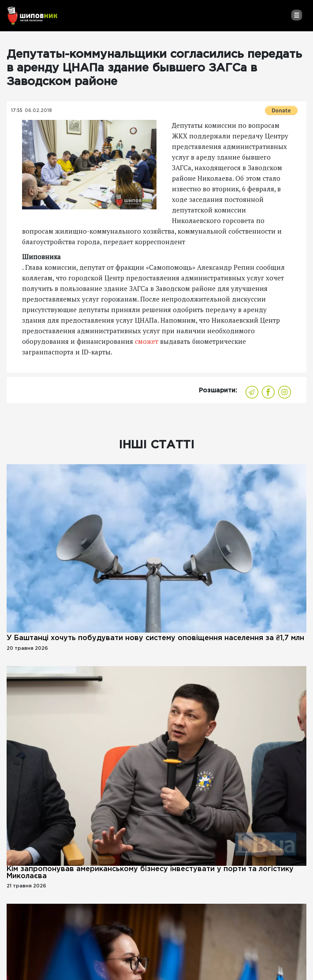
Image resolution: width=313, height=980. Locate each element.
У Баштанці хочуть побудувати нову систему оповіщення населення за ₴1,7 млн (155, 638)
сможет (147, 341)
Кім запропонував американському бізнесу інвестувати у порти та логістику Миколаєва (150, 873)
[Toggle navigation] (296, 15)
